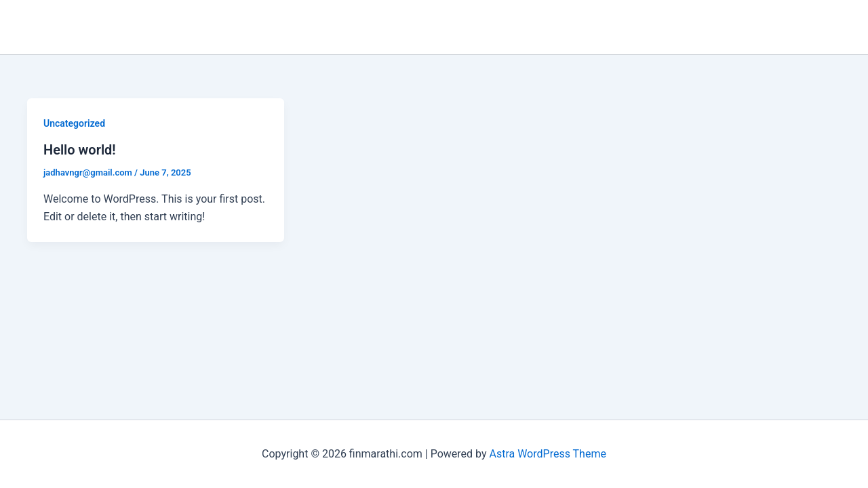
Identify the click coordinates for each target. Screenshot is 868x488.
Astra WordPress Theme (547, 454)
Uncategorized (74, 123)
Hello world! (80, 150)
